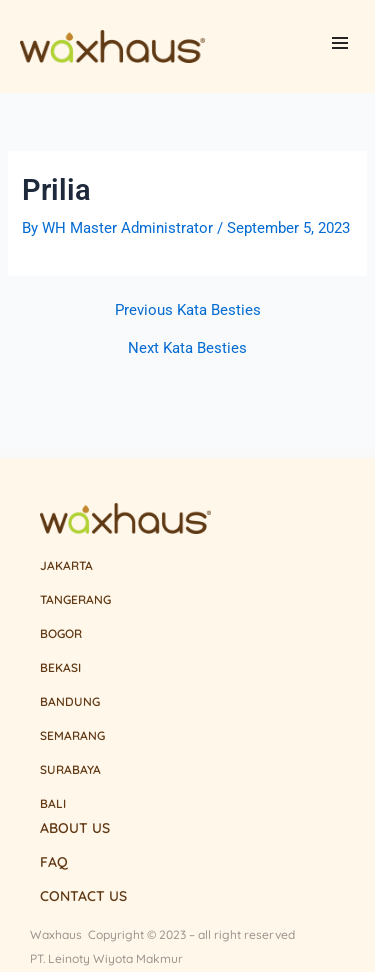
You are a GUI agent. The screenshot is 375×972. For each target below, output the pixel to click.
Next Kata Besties (187, 348)
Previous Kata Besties (188, 310)
